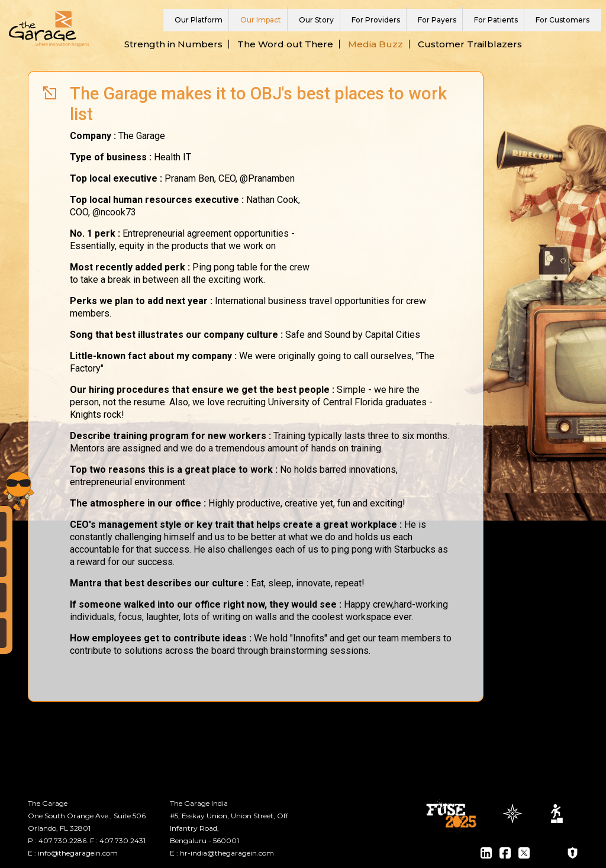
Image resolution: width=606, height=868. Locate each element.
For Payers (437, 20)
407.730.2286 (62, 840)
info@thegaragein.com (78, 853)
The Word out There (285, 44)
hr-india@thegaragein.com (227, 853)
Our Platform (199, 20)
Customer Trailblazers (470, 44)
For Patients (496, 20)
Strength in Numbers (173, 44)
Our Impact (261, 20)
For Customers (563, 20)
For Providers (376, 20)
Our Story (316, 20)
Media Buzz (375, 44)
